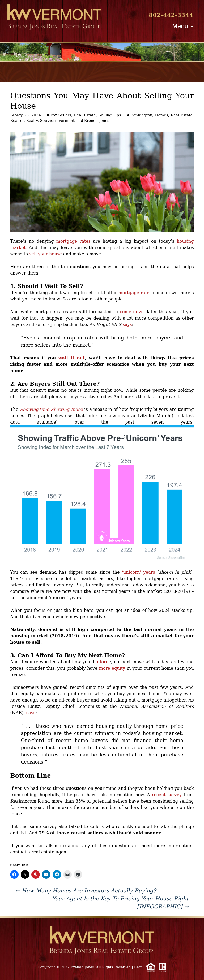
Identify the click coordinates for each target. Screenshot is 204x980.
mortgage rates (73, 241)
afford (102, 662)
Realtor (17, 121)
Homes (161, 115)
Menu (180, 26)
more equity (112, 668)
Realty (32, 121)
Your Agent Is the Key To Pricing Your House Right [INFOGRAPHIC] (120, 903)
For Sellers (61, 115)
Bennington (141, 115)
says (127, 325)
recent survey (167, 795)
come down (132, 312)
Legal (139, 967)
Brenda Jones (97, 121)
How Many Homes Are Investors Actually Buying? (86, 891)
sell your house (46, 254)
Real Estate (85, 115)
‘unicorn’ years (139, 572)
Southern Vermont (57, 121)
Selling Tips (110, 115)
